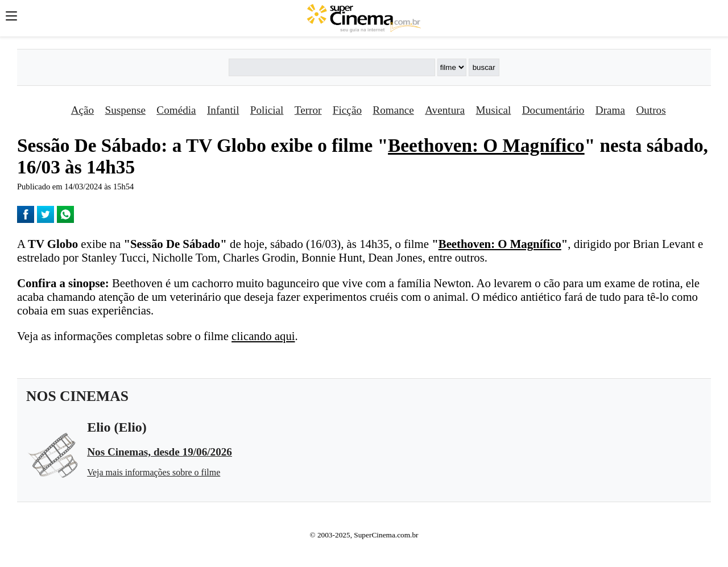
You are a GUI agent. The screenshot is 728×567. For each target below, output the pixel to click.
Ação (82, 110)
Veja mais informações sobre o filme (154, 472)
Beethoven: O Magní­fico (486, 145)
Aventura (445, 110)
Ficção (347, 110)
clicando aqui (263, 336)
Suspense (125, 110)
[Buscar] (332, 67)
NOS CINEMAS (77, 396)
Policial (267, 110)
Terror (308, 110)
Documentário (553, 110)
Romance (393, 110)
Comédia (176, 110)
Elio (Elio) (117, 427)
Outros (651, 110)
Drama (610, 110)
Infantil (223, 110)
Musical (494, 110)
